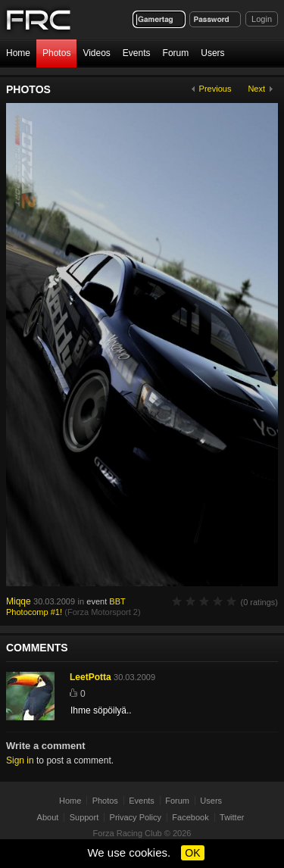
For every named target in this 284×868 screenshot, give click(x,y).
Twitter (232, 817)
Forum (176, 53)
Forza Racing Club (128, 833)
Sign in (20, 760)
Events (137, 53)
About (48, 817)
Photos (56, 53)
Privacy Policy (136, 817)
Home (18, 53)
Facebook (190, 817)
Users (212, 53)
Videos (96, 53)
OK (192, 853)
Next (256, 89)
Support (84, 817)
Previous (215, 89)
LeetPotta (91, 677)
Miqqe (19, 601)
